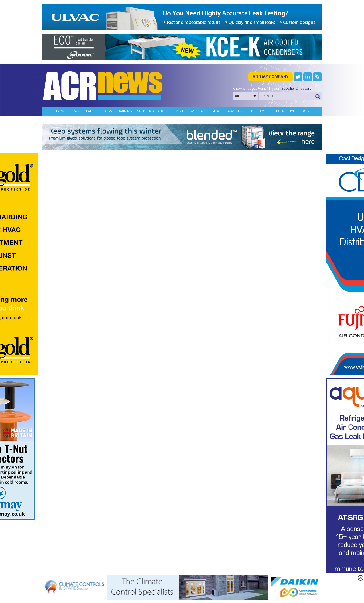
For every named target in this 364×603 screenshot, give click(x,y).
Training (125, 111)
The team (257, 111)
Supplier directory (153, 111)
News (75, 111)
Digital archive (282, 111)
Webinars (199, 111)
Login (305, 111)
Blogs (217, 111)
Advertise (236, 111)
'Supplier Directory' (296, 88)
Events (180, 111)
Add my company (271, 77)
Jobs (108, 111)
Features (92, 111)
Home (61, 111)
